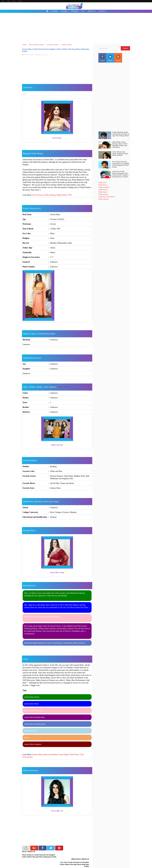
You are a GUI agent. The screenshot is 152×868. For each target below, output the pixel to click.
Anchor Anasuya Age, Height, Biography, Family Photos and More (120, 154)
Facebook (102, 58)
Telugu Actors (103, 183)
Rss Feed (118, 58)
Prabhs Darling (50, 195)
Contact (8, 1)
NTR (70, 195)
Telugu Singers (103, 192)
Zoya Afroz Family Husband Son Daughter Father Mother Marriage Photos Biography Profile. (74, 857)
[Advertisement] (76, 28)
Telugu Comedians (104, 187)
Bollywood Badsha (51, 754)
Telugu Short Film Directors (107, 197)
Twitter (110, 58)
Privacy (14, 1)
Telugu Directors (103, 194)
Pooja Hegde (64, 754)
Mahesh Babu (62, 195)
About (3, 1)
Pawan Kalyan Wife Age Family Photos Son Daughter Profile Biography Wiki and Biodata (121, 164)
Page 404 (20, 1)
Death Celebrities (104, 199)
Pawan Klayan (38, 195)
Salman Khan (37, 754)
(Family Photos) (63, 387)
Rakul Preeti (74, 754)
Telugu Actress (103, 185)
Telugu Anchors (103, 190)
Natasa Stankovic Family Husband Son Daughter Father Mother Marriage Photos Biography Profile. (39, 856)
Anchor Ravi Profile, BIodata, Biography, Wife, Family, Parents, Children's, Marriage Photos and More (120, 174)
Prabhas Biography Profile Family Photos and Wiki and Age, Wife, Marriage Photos (121, 134)
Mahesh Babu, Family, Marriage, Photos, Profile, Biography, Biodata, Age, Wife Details (120, 145)
